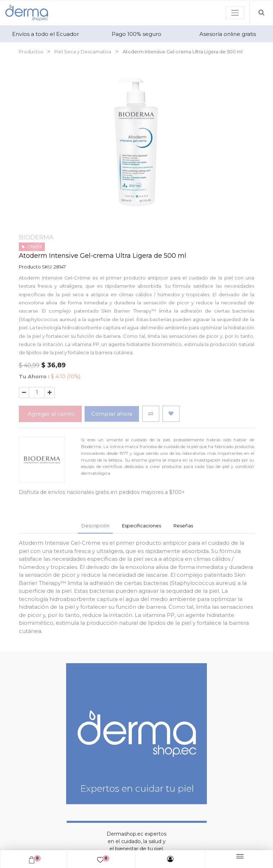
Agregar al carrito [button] (50, 414)
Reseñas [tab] (183, 526)
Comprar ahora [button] (112, 414)
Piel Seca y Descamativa (83, 52)
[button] (151, 414)
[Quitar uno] (24, 393)
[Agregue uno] (50, 393)
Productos (31, 52)
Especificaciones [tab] (141, 526)
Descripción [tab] (95, 526)
